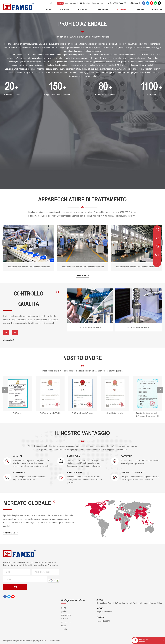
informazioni (123, 9)
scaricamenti (84, 9)
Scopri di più (82, 276)
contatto (157, 9)
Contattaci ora (13, 533)
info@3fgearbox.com (95, 3)
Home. (49, 9)
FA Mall (60, 3)
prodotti (65, 9)
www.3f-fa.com (70, 3)
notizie (140, 9)
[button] (5, 242)
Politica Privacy (55, 640)
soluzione (103, 9)
